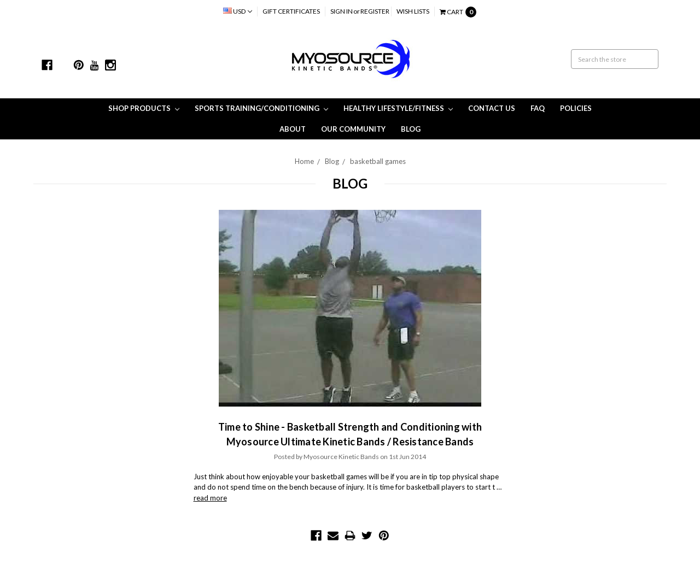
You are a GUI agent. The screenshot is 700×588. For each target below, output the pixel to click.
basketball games (378, 161)
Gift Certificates (291, 11)
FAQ (538, 108)
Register (375, 11)
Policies (576, 108)
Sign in (342, 11)
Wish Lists (413, 11)
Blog (411, 129)
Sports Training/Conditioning (261, 108)
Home (304, 161)
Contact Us (492, 108)
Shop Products (144, 108)
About (293, 129)
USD (238, 11)
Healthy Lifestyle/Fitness (398, 108)
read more (210, 498)
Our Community (353, 129)
